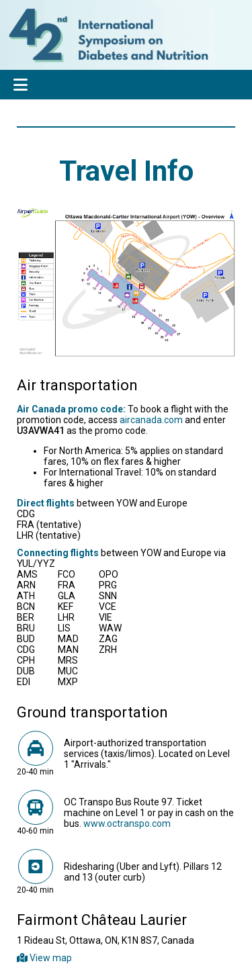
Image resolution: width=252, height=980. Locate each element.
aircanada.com (151, 420)
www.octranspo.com (127, 823)
